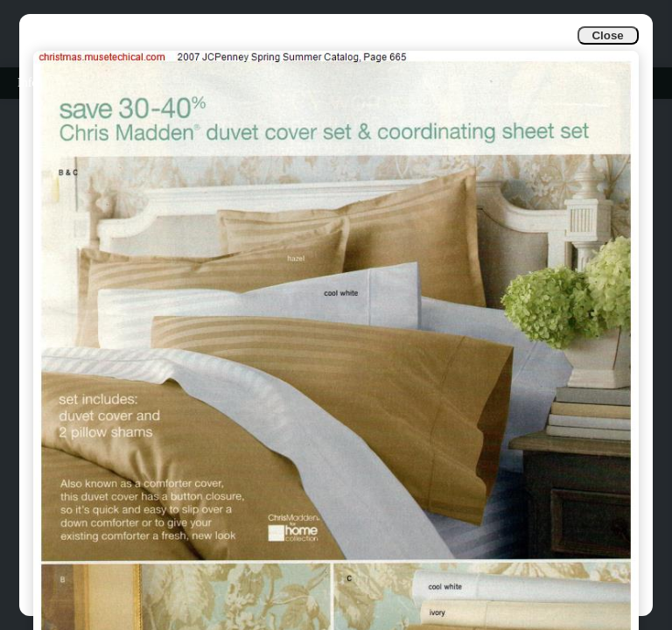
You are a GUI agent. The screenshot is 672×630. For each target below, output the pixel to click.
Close (607, 35)
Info (28, 83)
